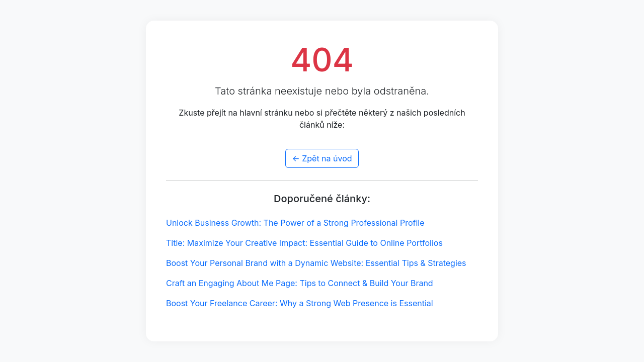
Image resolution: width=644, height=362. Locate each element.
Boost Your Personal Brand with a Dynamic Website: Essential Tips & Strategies (316, 263)
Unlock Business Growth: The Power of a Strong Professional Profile (295, 223)
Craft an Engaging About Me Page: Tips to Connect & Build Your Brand (300, 283)
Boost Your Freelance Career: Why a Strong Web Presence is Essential (300, 303)
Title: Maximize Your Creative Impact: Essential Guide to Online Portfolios (304, 243)
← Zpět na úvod (322, 158)
